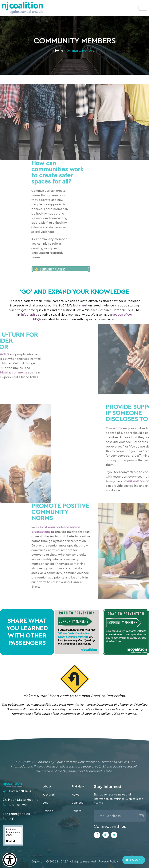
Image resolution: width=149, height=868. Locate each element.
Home (59, 51)
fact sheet (80, 306)
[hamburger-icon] (143, 8)
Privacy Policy (108, 862)
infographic (29, 315)
